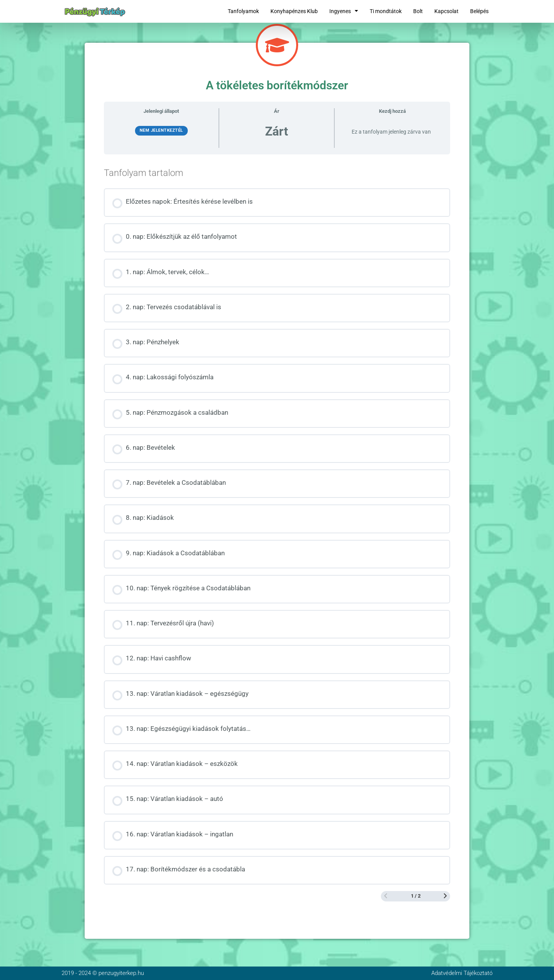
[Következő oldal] (445, 896)
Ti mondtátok (386, 11)
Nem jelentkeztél (161, 130)
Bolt (418, 11)
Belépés (479, 11)
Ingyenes (344, 11)
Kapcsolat (446, 11)
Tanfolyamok (243, 11)
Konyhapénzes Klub (294, 11)
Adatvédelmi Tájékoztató (462, 973)
